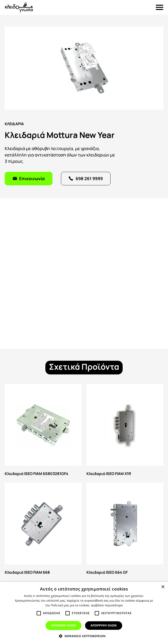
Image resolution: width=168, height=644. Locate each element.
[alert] (84, 613)
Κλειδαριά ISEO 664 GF (125, 530)
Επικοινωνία (32, 178)
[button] (84, 636)
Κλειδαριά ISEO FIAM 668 (43, 530)
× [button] (163, 587)
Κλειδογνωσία (19, 7)
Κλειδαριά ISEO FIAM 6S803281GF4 (43, 431)
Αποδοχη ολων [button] (64, 625)
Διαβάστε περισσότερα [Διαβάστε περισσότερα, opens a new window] (107, 605)
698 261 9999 (89, 178)
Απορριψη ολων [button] (103, 625)
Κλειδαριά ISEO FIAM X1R (125, 431)
